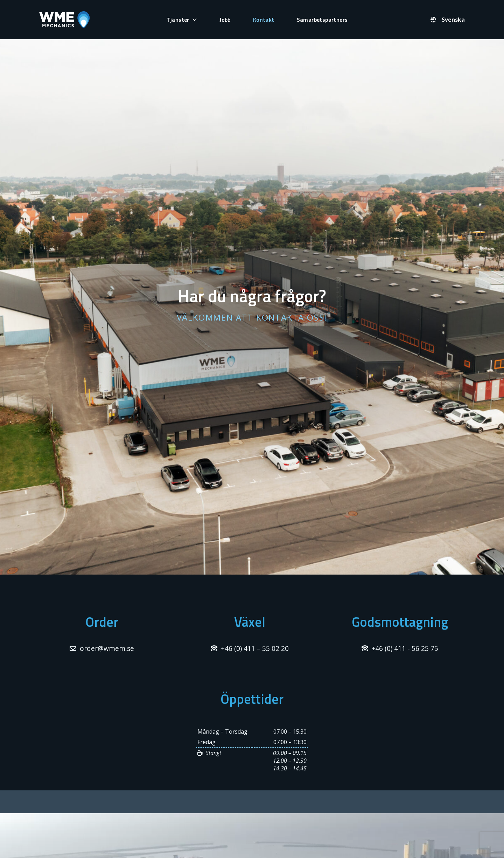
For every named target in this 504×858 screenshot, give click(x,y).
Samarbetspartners (322, 20)
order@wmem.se (107, 648)
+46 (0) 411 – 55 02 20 (255, 648)
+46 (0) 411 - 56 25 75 (405, 648)
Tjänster (178, 20)
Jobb (225, 20)
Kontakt (264, 20)
